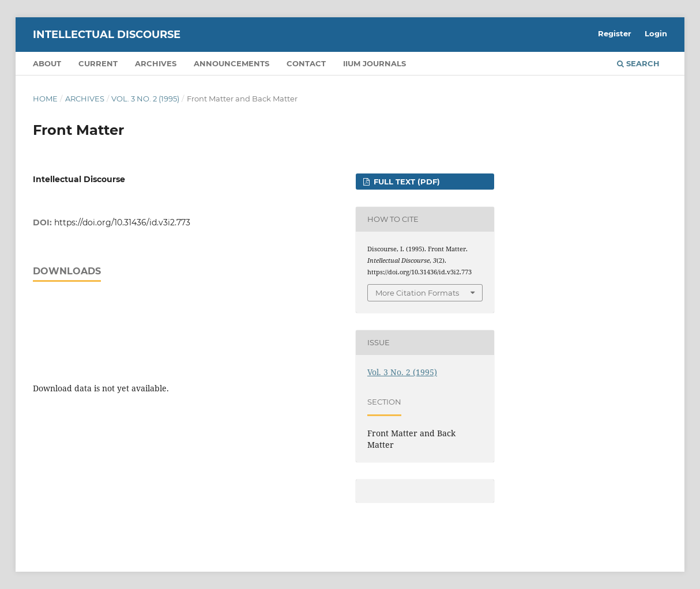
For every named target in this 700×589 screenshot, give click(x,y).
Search (638, 63)
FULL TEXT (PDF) (406, 182)
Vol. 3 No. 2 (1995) (145, 99)
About (47, 63)
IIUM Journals (375, 63)
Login (656, 33)
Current (98, 63)
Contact (306, 63)
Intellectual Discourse (107, 35)
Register (615, 33)
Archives (156, 63)
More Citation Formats (417, 293)
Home (45, 99)
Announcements (232, 63)
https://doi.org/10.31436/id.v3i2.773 (122, 222)
